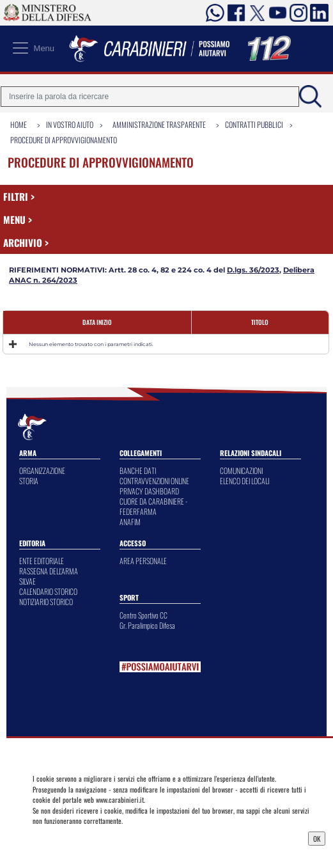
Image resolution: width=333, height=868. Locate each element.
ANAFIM (130, 522)
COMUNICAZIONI (241, 470)
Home (19, 124)
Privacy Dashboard (65, 837)
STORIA (29, 481)
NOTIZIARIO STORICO (46, 602)
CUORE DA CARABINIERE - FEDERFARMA (153, 506)
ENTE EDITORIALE (42, 561)
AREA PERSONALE (143, 561)
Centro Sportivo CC (143, 615)
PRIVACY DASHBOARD (149, 491)
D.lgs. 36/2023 (253, 270)
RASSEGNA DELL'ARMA (49, 571)
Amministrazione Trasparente (159, 124)
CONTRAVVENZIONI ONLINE (154, 481)
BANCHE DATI (138, 470)
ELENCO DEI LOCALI (244, 481)
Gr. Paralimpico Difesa (147, 625)
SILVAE (27, 581)
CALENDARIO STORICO (48, 591)
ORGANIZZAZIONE (42, 470)
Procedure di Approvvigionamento (64, 140)
